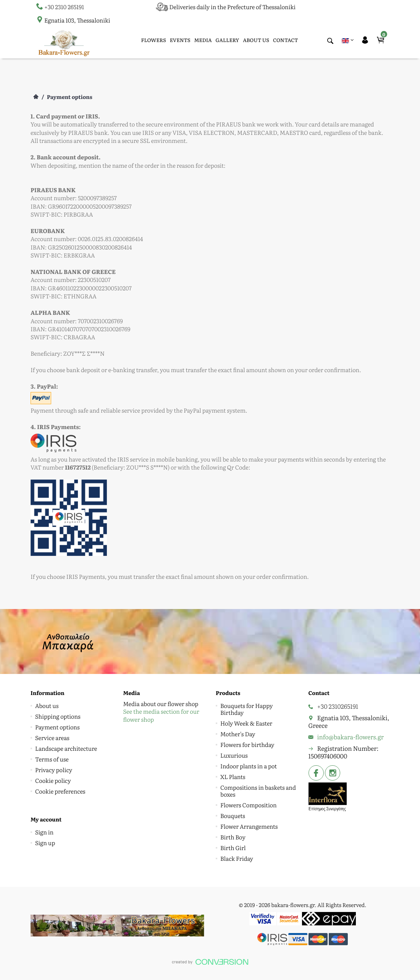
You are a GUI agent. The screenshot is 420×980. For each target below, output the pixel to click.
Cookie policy (53, 780)
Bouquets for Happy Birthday (246, 709)
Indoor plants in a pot (249, 766)
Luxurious (234, 755)
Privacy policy (54, 770)
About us (47, 705)
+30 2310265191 (338, 706)
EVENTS (180, 40)
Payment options (57, 727)
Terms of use (52, 759)
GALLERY (228, 40)
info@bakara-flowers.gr (351, 737)
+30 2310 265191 (64, 7)
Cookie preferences (60, 791)
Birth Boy (233, 837)
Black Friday (237, 858)
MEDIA (203, 40)
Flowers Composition (249, 805)
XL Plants (233, 777)
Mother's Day (238, 734)
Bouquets (233, 816)
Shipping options (58, 716)
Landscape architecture (66, 748)
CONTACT (286, 40)
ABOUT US (256, 40)
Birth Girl (233, 848)
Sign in (44, 832)
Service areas (52, 738)
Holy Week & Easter (246, 723)
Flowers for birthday (247, 744)
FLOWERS (154, 40)
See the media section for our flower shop (161, 715)
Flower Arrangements (249, 826)
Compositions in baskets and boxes (258, 791)
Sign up (45, 843)
